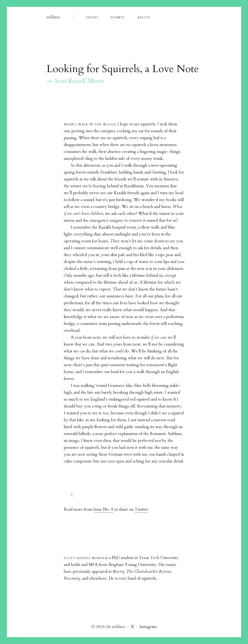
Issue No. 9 (103, 509)
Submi (118, 17)
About (144, 17)
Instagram (148, 627)
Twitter (141, 509)
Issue (92, 17)
